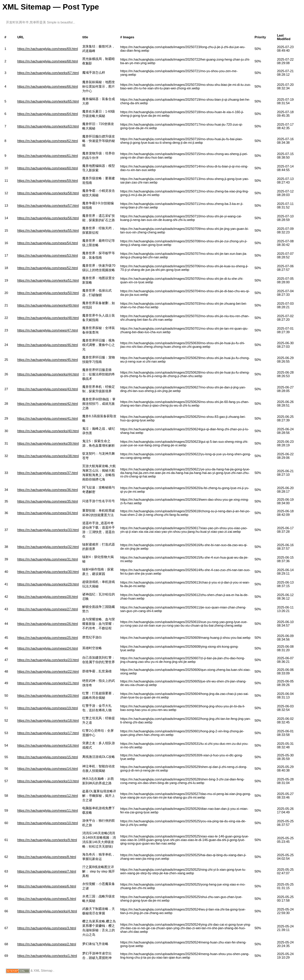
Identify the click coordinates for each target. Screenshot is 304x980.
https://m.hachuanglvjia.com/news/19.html (47, 708)
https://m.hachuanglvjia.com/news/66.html (47, 86)
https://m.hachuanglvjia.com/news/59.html (47, 181)
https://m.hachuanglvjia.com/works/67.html (48, 73)
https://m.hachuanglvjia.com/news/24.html (47, 648)
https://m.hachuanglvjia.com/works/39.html (48, 443)
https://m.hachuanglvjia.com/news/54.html (47, 243)
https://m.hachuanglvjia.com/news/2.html (47, 944)
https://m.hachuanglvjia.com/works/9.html (47, 840)
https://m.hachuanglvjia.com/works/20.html (48, 696)
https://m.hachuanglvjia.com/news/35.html (47, 501)
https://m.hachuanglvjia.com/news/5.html (47, 899)
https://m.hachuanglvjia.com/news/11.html (47, 810)
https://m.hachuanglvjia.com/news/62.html (47, 141)
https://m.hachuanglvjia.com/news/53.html (47, 255)
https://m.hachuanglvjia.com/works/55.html (48, 230)
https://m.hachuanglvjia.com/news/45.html (47, 360)
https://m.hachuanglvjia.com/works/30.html (48, 572)
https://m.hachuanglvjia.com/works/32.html (48, 547)
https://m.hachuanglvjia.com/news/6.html (47, 886)
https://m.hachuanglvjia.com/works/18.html (48, 720)
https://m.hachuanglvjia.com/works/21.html (48, 683)
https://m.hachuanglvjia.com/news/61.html (47, 156)
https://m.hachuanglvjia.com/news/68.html (47, 61)
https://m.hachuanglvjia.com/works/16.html (48, 745)
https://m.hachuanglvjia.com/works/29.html (48, 584)
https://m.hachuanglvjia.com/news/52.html (47, 268)
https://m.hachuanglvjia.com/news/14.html (47, 769)
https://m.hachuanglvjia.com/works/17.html (48, 733)
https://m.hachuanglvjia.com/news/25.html (47, 638)
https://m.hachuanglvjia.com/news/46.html (47, 345)
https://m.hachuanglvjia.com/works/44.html (48, 374)
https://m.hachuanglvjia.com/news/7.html (47, 871)
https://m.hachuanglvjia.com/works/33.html (48, 530)
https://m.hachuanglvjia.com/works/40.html (48, 431)
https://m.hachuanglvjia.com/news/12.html (47, 796)
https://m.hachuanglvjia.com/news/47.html (47, 330)
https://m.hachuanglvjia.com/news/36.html (47, 490)
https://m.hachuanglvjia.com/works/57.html (48, 206)
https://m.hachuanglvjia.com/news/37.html (47, 473)
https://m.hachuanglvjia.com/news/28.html (47, 597)
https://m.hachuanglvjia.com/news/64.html (47, 114)
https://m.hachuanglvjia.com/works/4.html (47, 911)
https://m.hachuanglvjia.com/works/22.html (48, 671)
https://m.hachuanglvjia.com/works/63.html (48, 126)
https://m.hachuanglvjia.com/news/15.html (47, 757)
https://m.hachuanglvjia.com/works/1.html (47, 956)
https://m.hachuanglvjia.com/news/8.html (47, 857)
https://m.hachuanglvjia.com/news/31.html (47, 559)
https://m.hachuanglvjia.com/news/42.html (47, 404)
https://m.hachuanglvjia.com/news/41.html (47, 418)
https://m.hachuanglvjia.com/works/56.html (48, 218)
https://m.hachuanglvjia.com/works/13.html (48, 781)
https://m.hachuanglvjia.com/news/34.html (47, 513)
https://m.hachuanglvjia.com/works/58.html (48, 193)
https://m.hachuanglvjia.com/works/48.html (48, 318)
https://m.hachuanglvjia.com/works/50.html (48, 293)
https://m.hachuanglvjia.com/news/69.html (47, 49)
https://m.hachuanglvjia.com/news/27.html (47, 609)
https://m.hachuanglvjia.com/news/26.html (47, 624)
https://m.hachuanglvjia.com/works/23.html (48, 660)
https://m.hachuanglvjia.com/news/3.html (47, 928)
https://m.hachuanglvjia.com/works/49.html (48, 305)
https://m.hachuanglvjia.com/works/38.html (48, 456)
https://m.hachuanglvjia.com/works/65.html (48, 101)
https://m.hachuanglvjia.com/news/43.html (47, 389)
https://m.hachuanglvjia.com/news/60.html (47, 168)
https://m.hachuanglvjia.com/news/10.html (47, 823)
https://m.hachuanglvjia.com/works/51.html (48, 280)
